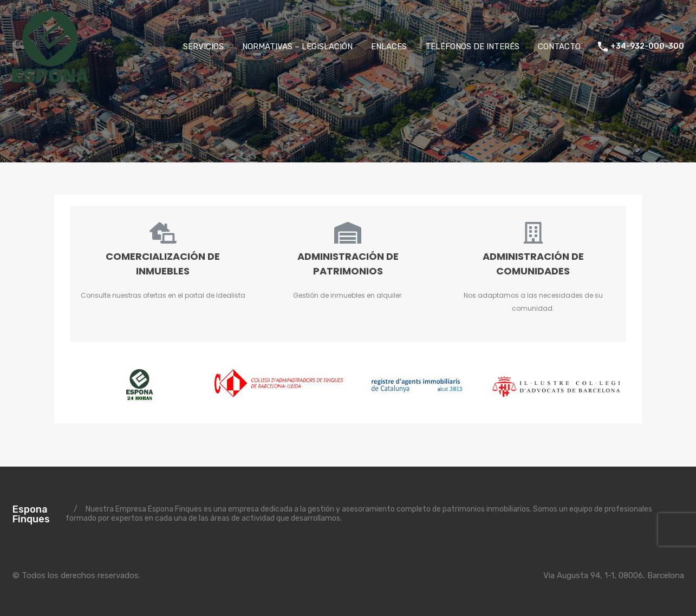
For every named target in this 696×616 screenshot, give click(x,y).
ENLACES (389, 47)
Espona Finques (31, 514)
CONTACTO (559, 47)
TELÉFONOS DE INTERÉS (472, 47)
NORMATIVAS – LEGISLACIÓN (297, 47)
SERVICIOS (203, 47)
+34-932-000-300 (647, 47)
